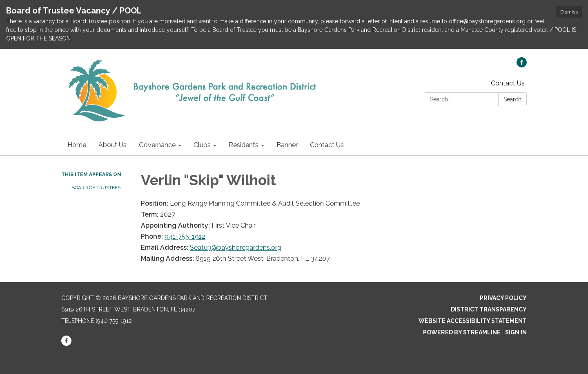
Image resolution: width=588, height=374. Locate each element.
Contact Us (508, 83)
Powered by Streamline (462, 332)
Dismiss (569, 12)
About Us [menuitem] (112, 145)
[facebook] (522, 65)
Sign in (516, 332)
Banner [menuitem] (287, 145)
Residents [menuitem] (244, 145)
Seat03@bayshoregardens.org (236, 247)
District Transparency (489, 309)
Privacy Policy (503, 298)
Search (512, 99)
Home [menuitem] (77, 145)
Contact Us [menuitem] (327, 145)
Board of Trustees (96, 188)
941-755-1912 (185, 236)
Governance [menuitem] (157, 145)
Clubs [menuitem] (202, 145)
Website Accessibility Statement (473, 321)
